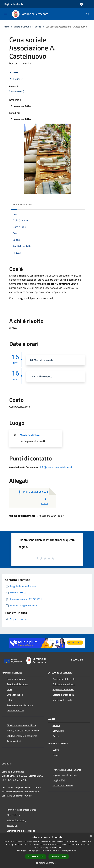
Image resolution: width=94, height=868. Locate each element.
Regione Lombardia (14, 4)
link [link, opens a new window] (75, 850)
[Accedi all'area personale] (81, 4)
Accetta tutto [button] (36, 857)
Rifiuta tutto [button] (59, 856)
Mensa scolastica (30, 435)
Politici (10, 700)
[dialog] (47, 851)
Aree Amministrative (17, 684)
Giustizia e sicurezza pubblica (21, 725)
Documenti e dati (15, 711)
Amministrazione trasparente (22, 810)
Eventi (38, 27)
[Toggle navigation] (6, 14)
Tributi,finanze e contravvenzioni (23, 731)
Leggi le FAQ (59, 780)
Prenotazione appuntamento (67, 770)
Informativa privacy (16, 820)
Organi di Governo (16, 679)
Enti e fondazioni (15, 695)
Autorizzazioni (14, 741)
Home (6, 27)
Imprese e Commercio (63, 689)
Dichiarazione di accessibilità (21, 831)
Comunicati (58, 731)
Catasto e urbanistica (63, 695)
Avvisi (56, 736)
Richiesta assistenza (63, 786)
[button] (47, 863)
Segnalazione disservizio (65, 775)
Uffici (9, 689)
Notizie (56, 725)
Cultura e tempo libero (64, 684)
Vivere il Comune (22, 27)
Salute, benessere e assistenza (22, 736)
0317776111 (26, 796)
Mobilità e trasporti (62, 700)
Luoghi (56, 750)
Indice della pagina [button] (23, 204)
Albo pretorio (13, 815)
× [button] (91, 836)
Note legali (12, 825)
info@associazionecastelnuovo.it (56, 467)
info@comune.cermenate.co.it (24, 792)
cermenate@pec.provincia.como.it (24, 787)
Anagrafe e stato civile (64, 679)
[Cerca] (88, 14)
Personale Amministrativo (20, 705)
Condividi (16, 73)
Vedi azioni (17, 79)
